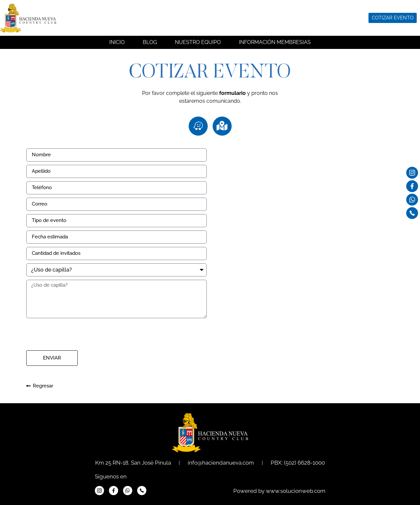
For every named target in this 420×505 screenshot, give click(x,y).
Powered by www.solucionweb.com (279, 491)
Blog (150, 42)
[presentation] (76, 334)
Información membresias (275, 42)
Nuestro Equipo (198, 42)
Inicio (117, 42)
